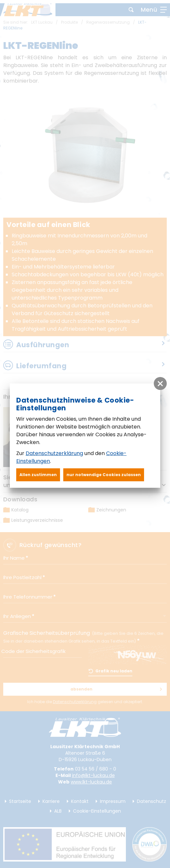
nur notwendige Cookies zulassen (104, 475)
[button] (160, 383)
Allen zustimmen (38, 475)
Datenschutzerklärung (54, 453)
